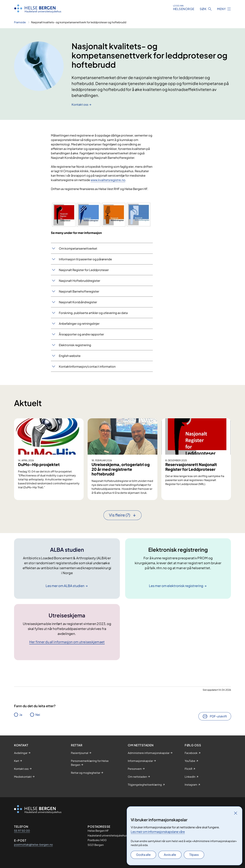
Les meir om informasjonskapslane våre (158, 832)
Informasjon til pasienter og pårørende (85, 259)
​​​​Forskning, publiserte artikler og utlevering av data (93, 313)
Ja (21, 715)
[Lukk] (236, 813)
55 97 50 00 (22, 831)
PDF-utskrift (218, 716)
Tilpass (194, 855)
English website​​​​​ (70, 356)
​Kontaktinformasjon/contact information (87, 366)
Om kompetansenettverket (78, 248)
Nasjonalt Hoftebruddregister (80, 281)
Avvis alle (170, 855)
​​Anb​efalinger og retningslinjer (79, 323)
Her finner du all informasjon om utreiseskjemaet (67, 642)
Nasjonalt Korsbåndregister (78, 302)
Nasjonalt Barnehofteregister (79, 291)
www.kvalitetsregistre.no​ (108, 180)
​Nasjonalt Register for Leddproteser (84, 270)
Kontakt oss (80, 104)
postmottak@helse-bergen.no (33, 844)
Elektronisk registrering (75, 345)
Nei (38, 715)
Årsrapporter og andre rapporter (81, 334)
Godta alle (143, 855)
